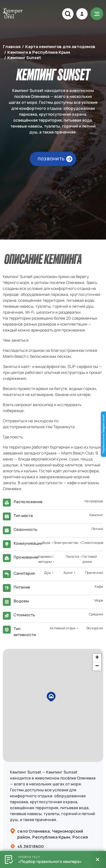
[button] (53, 699)
